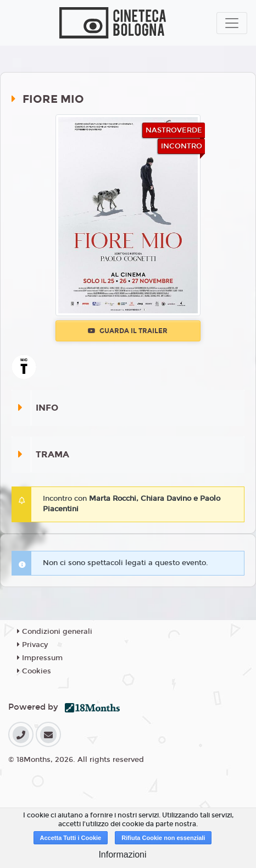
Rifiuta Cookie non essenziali (163, 838)
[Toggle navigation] (232, 23)
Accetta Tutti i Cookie (71, 838)
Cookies (34, 671)
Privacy (32, 645)
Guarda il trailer (128, 331)
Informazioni (122, 855)
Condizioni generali (55, 632)
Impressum (40, 658)
